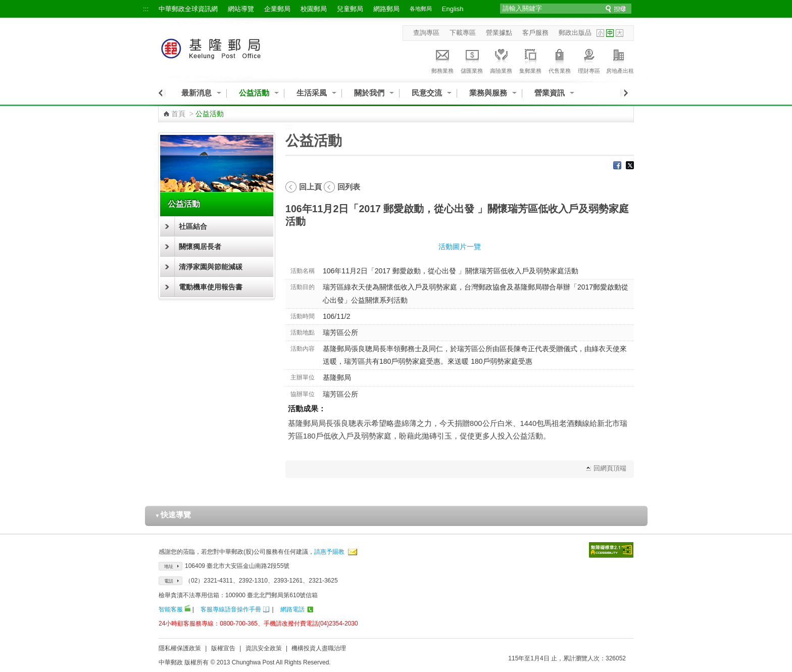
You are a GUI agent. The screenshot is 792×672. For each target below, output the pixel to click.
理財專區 (589, 60)
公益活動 (254, 93)
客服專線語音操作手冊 (231, 609)
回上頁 (310, 187)
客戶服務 (535, 33)
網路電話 (292, 609)
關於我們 (369, 93)
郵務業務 (442, 60)
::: (146, 9)
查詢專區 (426, 33)
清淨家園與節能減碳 (211, 267)
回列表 (349, 187)
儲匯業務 (472, 60)
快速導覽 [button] (173, 515)
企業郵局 (277, 9)
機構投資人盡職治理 (319, 648)
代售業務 (560, 60)
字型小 (600, 33)
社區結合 (193, 226)
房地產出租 (620, 60)
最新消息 (196, 93)
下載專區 (463, 33)
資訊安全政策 (264, 648)
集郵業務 (530, 60)
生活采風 (312, 93)
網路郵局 (386, 9)
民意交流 (427, 93)
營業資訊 (550, 93)
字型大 (620, 33)
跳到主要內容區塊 (5, 5)
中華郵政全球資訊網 (188, 9)
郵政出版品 (575, 33)
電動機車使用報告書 (211, 287)
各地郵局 (421, 9)
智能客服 (171, 609)
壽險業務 (501, 60)
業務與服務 (488, 93)
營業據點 (499, 33)
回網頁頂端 (610, 468)
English (453, 9)
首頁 (178, 114)
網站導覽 (241, 9)
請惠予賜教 (329, 552)
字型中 (610, 33)
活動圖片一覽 (460, 247)
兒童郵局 (350, 9)
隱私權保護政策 (180, 648)
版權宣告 (223, 648)
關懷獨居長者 (200, 247)
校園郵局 (314, 9)
